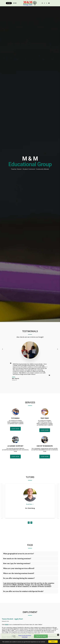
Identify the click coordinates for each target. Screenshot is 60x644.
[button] (42, 3)
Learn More (15, 429)
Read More (30, 504)
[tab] (30, 554)
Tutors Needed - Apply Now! (12, 619)
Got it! (53, 642)
